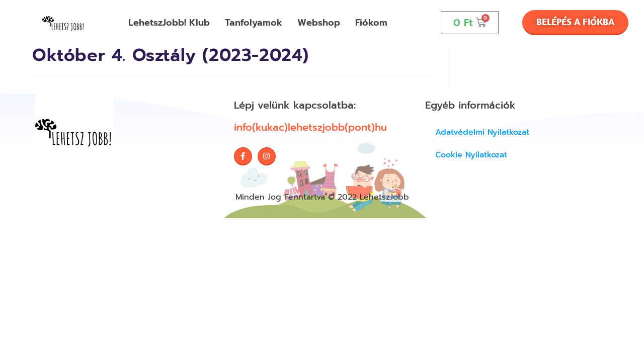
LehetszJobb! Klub (169, 23)
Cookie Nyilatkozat (471, 155)
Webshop (319, 23)
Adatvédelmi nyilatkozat (482, 132)
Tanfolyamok (254, 23)
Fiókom (371, 23)
